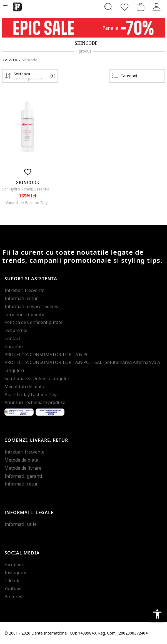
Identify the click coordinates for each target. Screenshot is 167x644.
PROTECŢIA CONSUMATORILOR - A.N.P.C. (47, 355)
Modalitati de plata (24, 387)
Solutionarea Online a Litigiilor (37, 378)
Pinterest (14, 596)
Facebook (14, 564)
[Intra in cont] (157, 7)
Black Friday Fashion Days (32, 395)
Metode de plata (21, 460)
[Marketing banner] (83, 28)
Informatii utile (21, 524)
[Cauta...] (108, 7)
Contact (12, 338)
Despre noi (16, 330)
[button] (30, 76)
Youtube (13, 588)
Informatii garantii (24, 476)
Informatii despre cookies (31, 306)
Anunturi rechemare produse (35, 402)
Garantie (14, 346)
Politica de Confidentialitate (33, 322)
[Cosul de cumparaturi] (141, 7)
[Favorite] (124, 7)
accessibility (157, 614)
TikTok (12, 581)
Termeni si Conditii (24, 314)
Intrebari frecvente (24, 290)
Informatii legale (29, 513)
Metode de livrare (23, 468)
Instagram (15, 573)
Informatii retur (21, 298)
